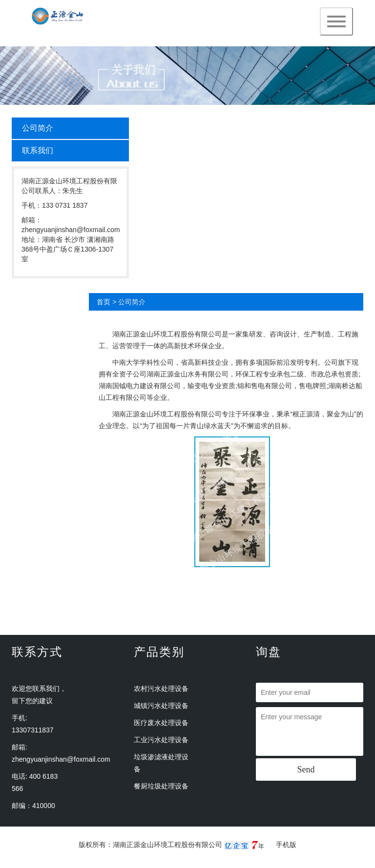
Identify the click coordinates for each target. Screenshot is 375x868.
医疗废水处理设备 (161, 723)
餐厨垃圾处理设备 (161, 786)
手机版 (286, 845)
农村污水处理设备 (161, 689)
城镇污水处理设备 (161, 706)
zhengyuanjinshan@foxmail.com (61, 759)
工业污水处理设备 (161, 740)
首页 (104, 302)
